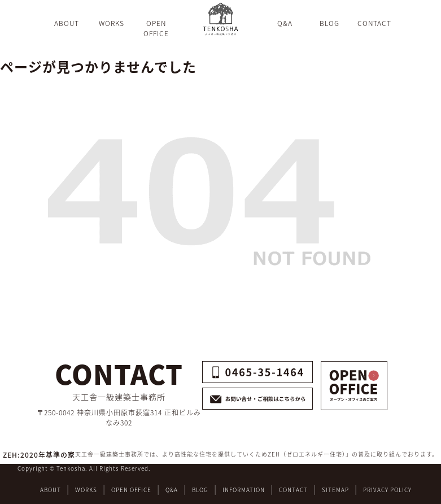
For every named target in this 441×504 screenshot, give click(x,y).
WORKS (86, 490)
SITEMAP (335, 490)
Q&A (172, 490)
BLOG (200, 490)
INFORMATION (244, 490)
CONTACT (293, 490)
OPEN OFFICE (131, 490)
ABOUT (51, 490)
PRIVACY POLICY (387, 490)
